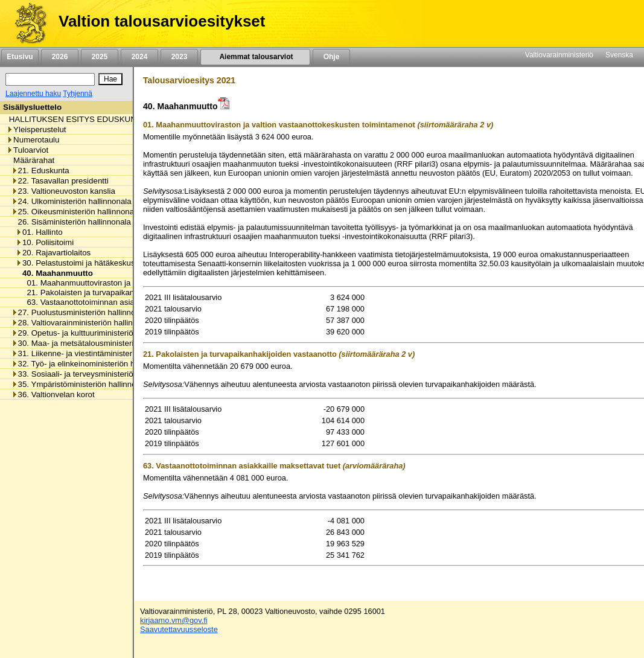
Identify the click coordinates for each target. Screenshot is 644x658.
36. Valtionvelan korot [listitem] (53, 394)
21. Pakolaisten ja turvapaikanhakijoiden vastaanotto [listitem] (117, 292)
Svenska (619, 55)
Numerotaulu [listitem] (33, 140)
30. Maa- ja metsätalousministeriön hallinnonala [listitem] (100, 343)
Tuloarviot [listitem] (27, 150)
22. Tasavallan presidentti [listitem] (60, 181)
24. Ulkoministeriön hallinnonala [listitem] (72, 201)
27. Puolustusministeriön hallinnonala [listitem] (81, 312)
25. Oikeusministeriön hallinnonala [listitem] (76, 212)
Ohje (331, 57)
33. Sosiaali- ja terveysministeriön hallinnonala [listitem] (97, 374)
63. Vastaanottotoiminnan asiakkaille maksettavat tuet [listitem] (119, 302)
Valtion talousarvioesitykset (162, 21)
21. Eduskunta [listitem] (40, 171)
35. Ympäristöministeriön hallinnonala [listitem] (81, 384)
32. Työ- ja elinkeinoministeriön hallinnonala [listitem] (93, 364)
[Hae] (110, 79)
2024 (139, 57)
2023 (179, 57)
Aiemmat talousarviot (255, 57)
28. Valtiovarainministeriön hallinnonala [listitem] (84, 323)
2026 (60, 57)
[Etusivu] (26, 24)
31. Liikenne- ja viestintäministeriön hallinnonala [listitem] (100, 353)
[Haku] (50, 79)
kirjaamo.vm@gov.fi (174, 620)
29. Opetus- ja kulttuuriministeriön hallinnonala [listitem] (97, 333)
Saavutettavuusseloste (179, 629)
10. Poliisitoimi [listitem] (45, 242)
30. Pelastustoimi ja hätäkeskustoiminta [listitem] (89, 263)
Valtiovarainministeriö (559, 55)
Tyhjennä (78, 94)
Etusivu (20, 57)
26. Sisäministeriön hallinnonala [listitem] (71, 222)
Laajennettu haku (33, 94)
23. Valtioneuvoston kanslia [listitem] (63, 191)
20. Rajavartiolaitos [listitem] (53, 253)
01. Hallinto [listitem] (39, 232)
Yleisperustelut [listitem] (36, 129)
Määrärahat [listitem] (30, 160)
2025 (100, 57)
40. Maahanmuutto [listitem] (54, 273)
